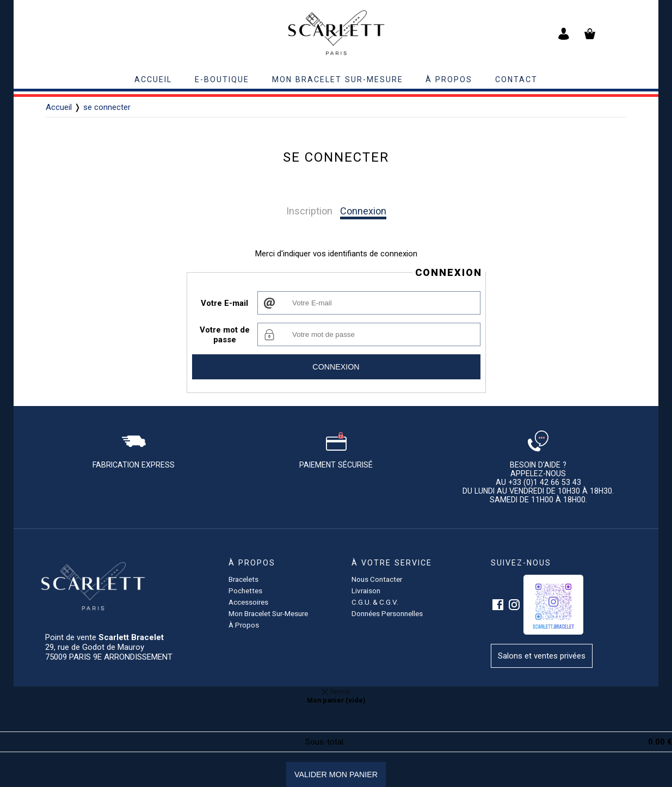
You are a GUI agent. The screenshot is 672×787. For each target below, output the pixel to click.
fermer (336, 691)
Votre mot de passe (225, 335)
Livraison (366, 591)
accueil (153, 79)
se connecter (107, 107)
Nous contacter (377, 579)
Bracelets (243, 579)
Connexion (363, 211)
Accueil (59, 107)
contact (516, 79)
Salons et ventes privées (542, 656)
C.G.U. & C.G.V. (375, 602)
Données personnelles (387, 613)
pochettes (245, 591)
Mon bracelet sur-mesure (338, 79)
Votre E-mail (224, 303)
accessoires (248, 602)
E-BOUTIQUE (222, 79)
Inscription (309, 211)
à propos (449, 79)
